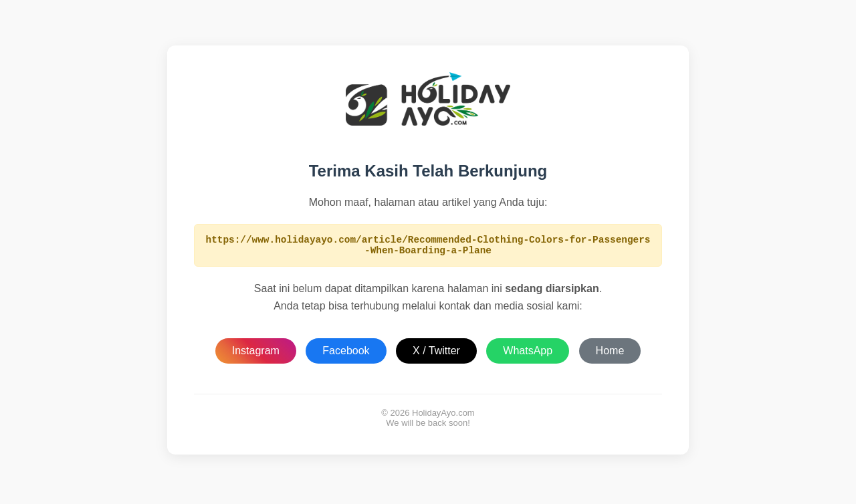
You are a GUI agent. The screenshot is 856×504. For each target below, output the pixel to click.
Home (610, 355)
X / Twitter (436, 355)
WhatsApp (528, 355)
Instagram (256, 355)
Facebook (346, 355)
